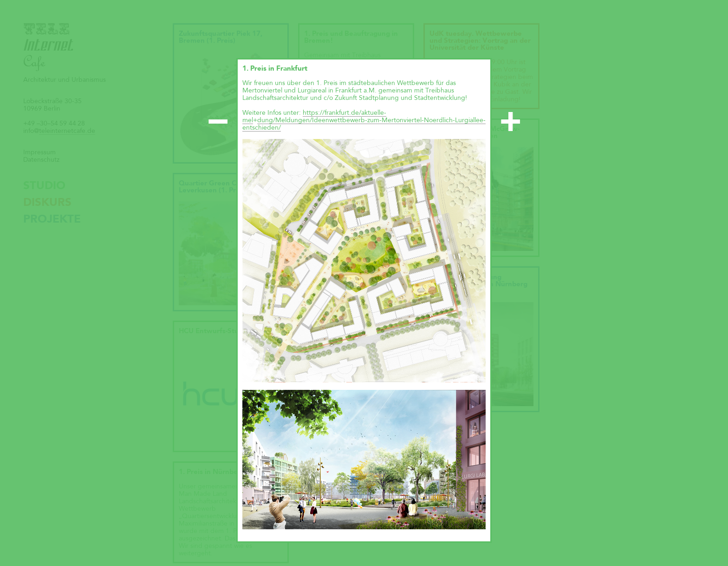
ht (306, 113)
